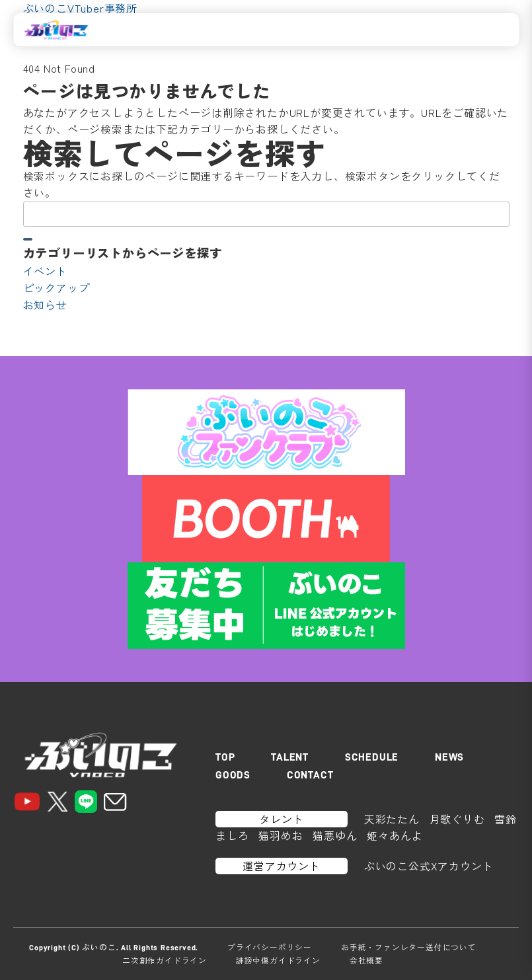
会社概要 (366, 960)
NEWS (449, 757)
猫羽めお (281, 835)
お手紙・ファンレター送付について (409, 947)
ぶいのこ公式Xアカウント (429, 866)
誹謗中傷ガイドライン (278, 960)
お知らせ (45, 305)
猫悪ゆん (335, 835)
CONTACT (310, 775)
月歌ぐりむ (457, 819)
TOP (225, 757)
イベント (45, 271)
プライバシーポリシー (270, 947)
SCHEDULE (372, 757)
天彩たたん (392, 819)
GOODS (233, 775)
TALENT (290, 757)
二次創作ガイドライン (165, 960)
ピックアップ (57, 287)
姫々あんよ (395, 835)
